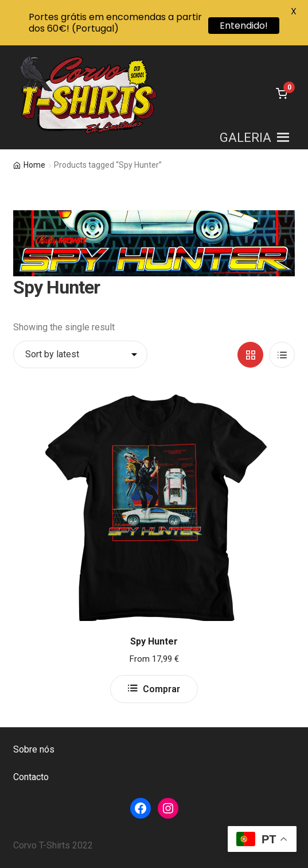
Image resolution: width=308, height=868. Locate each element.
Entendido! (244, 26)
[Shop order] (80, 354)
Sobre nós (34, 749)
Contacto (31, 777)
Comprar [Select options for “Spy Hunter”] (161, 689)
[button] (245, 138)
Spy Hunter (154, 641)
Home (34, 165)
